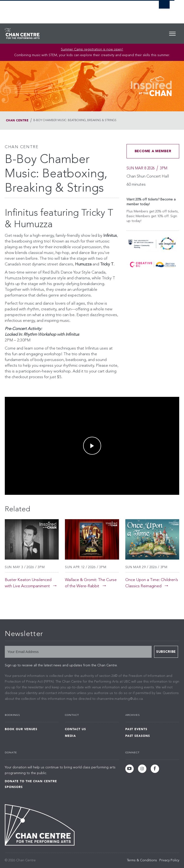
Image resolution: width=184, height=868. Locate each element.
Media (70, 736)
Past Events (136, 729)
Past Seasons (138, 736)
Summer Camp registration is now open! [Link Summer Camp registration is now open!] (92, 49)
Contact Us (75, 729)
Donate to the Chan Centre (31, 781)
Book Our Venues (21, 729)
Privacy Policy (169, 860)
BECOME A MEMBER (153, 151)
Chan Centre (17, 120)
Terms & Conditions (142, 860)
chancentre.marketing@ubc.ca (120, 699)
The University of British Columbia (75, 10)
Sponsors (14, 787)
